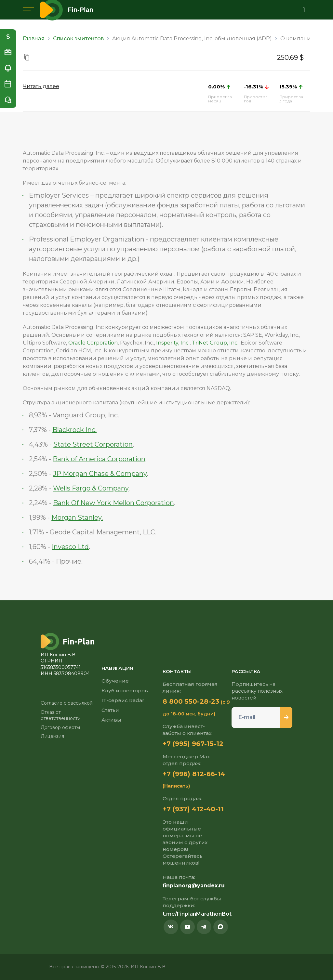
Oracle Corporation (93, 343)
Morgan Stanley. (77, 517)
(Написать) (176, 786)
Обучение (115, 681)
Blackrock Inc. (74, 430)
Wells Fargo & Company (91, 488)
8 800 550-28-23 (191, 701)
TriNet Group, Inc (215, 343)
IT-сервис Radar (123, 700)
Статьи (110, 710)
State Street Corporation (93, 444)
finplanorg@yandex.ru (194, 886)
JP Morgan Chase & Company (100, 474)
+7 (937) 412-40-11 (193, 809)
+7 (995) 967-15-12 (193, 744)
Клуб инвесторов (125, 691)
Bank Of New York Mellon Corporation (113, 503)
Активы (111, 720)
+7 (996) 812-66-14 (194, 774)
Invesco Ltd (70, 547)
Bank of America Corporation (99, 459)
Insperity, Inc (172, 343)
